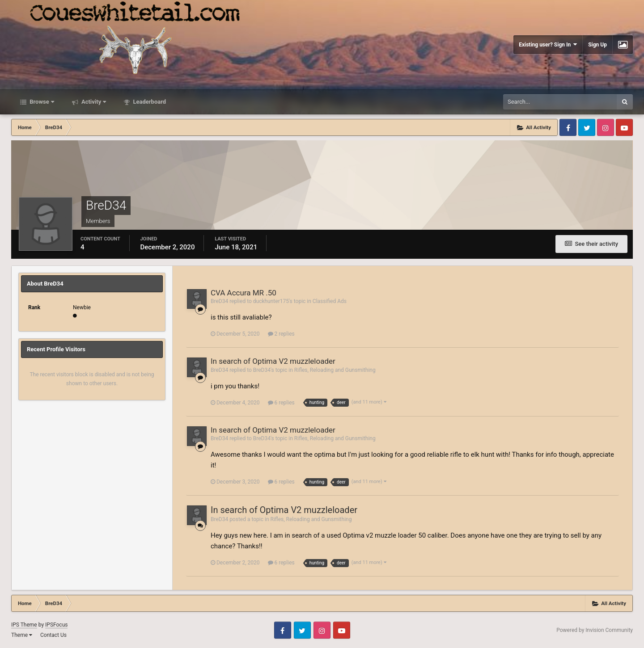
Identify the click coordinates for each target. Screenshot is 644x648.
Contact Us (53, 635)
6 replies (281, 403)
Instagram (606, 127)
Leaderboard (149, 102)
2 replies (281, 334)
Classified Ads (330, 301)
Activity (93, 102)
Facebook (568, 127)
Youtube (624, 127)
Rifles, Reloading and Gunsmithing (335, 370)
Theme (22, 635)
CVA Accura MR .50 (244, 293)
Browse (41, 102)
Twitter (587, 127)
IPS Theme (24, 625)
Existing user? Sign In (548, 44)
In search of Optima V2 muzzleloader (273, 361)
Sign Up (597, 45)
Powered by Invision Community (595, 630)
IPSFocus (56, 625)
